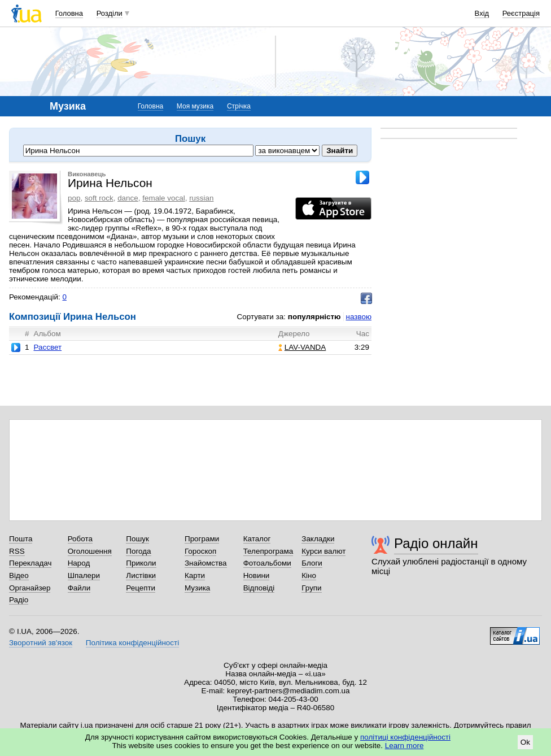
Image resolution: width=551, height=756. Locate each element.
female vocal (163, 198)
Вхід (482, 13)
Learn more (404, 746)
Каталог (257, 539)
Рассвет (47, 347)
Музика (197, 588)
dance (128, 198)
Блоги (312, 563)
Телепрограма (268, 551)
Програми (202, 539)
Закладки (318, 539)
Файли (79, 588)
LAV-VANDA (302, 347)
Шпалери (84, 575)
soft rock (99, 198)
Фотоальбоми (267, 563)
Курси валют (323, 551)
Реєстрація (521, 13)
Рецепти (141, 588)
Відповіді (259, 588)
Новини (257, 575)
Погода (138, 551)
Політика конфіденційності (132, 643)
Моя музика (195, 106)
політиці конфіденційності (405, 737)
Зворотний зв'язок (41, 643)
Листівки (141, 575)
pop (74, 198)
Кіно (309, 575)
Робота (80, 539)
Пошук (137, 539)
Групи (311, 588)
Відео (19, 575)
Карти (195, 575)
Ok (525, 742)
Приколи (141, 563)
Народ (79, 563)
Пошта (21, 539)
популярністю (314, 317)
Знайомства (206, 563)
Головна (69, 13)
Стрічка (239, 106)
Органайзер (30, 588)
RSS (17, 551)
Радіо (19, 600)
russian (201, 198)
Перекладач (30, 563)
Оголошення (90, 551)
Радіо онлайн (436, 543)
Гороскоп (200, 551)
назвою (359, 317)
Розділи (110, 13)
